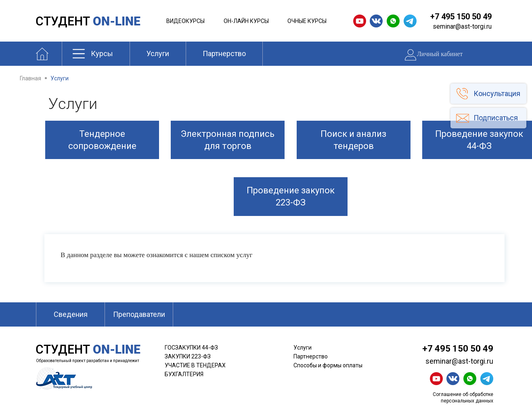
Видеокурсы (185, 21)
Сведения (71, 314)
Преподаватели (139, 314)
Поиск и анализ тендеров (353, 140)
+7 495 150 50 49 (461, 17)
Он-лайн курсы (246, 21)
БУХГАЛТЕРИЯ (184, 374)
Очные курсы (307, 21)
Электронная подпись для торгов (228, 140)
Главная (30, 78)
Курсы (102, 53)
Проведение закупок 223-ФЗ (291, 196)
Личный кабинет (440, 54)
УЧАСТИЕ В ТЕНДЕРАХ (195, 365)
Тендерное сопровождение (102, 140)
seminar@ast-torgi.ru (462, 26)
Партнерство (224, 53)
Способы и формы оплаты (328, 365)
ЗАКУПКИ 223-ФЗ (188, 356)
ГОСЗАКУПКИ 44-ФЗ (191, 348)
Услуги (158, 53)
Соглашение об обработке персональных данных (463, 398)
